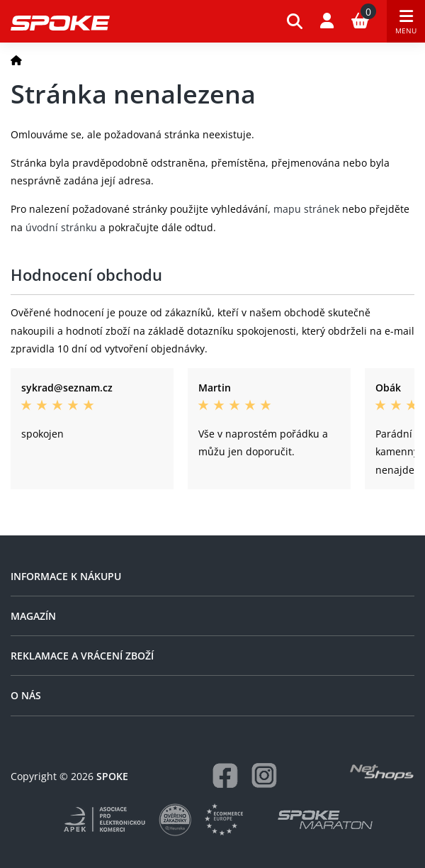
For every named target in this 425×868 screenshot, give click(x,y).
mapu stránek (306, 209)
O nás (26, 695)
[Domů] (16, 60)
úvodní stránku (61, 227)
